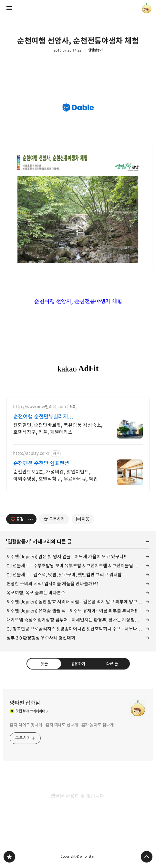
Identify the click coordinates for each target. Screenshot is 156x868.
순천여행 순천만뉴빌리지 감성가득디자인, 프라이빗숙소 (46, 417)
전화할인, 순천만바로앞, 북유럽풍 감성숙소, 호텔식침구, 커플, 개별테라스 (58, 429)
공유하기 (78, 664)
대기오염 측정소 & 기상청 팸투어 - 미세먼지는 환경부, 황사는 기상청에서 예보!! (78, 620)
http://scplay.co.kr (31, 453)
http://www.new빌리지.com (40, 407)
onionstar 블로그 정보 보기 (147, 8)
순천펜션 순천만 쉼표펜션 (41, 463)
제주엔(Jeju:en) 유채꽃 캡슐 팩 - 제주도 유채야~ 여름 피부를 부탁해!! (72, 611)
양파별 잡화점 (25, 703)
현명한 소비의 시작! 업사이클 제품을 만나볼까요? (52, 584)
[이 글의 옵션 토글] (31, 519)
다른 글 (112, 664)
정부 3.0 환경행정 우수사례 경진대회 (41, 638)
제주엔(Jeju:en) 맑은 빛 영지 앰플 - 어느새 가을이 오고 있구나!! (66, 557)
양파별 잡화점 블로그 (9, 857)
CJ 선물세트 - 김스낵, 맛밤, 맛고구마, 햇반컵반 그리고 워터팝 (64, 575)
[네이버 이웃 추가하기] (83, 519)
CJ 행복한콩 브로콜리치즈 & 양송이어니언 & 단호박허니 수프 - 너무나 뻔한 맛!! (78, 629)
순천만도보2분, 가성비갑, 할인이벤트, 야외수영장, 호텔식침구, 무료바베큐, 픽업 (56, 475)
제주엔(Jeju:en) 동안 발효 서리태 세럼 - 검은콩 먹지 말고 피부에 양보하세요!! (78, 602)
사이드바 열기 (9, 8)
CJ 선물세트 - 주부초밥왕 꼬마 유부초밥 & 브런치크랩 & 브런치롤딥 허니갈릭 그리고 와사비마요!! (78, 566)
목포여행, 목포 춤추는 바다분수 (36, 593)
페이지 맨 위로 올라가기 (147, 857)
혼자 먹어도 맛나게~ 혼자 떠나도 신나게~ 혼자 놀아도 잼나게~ (63, 725)
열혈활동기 (95, 50)
